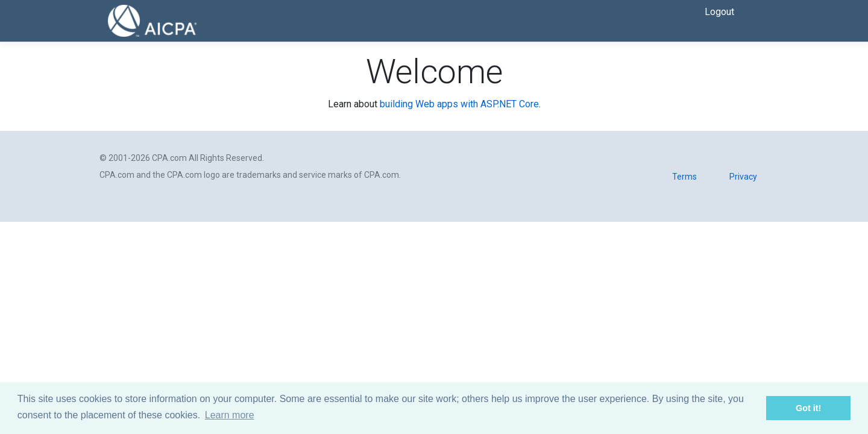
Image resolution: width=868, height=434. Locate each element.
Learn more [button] (230, 415)
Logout (719, 12)
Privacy (743, 177)
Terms (684, 177)
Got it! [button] (808, 408)
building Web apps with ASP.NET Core (459, 104)
